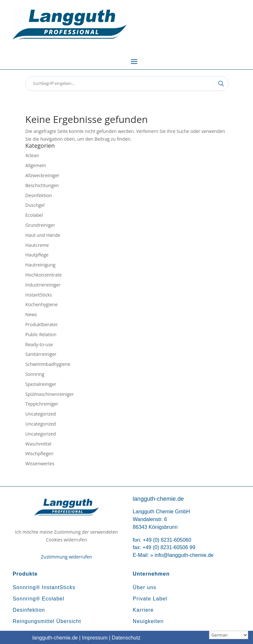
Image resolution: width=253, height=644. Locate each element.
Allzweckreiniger (42, 175)
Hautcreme (37, 245)
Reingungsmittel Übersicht (47, 621)
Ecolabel (34, 215)
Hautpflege (37, 255)
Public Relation (41, 334)
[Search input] (124, 84)
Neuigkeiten (148, 621)
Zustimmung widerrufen (67, 557)
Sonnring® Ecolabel (38, 599)
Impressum (95, 638)
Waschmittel (38, 444)
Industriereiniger (43, 285)
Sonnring (35, 374)
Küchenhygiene (41, 304)
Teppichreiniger (42, 404)
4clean (32, 155)
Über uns (145, 587)
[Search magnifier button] (221, 84)
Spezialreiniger (41, 384)
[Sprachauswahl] (229, 635)
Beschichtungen (42, 185)
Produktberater (42, 324)
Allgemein (36, 165)
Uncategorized (40, 414)
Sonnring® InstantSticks (44, 587)
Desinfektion (38, 195)
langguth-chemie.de (55, 638)
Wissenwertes (40, 463)
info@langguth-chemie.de (184, 555)
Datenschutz (126, 638)
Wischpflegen (39, 453)
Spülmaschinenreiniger (49, 394)
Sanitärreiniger (41, 354)
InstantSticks (38, 295)
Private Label (150, 599)
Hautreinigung (40, 265)
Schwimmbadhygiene (48, 364)
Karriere (143, 610)
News (31, 314)
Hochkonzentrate (43, 275)
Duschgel (35, 205)
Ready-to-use (39, 344)
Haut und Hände (43, 235)
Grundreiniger (40, 225)
